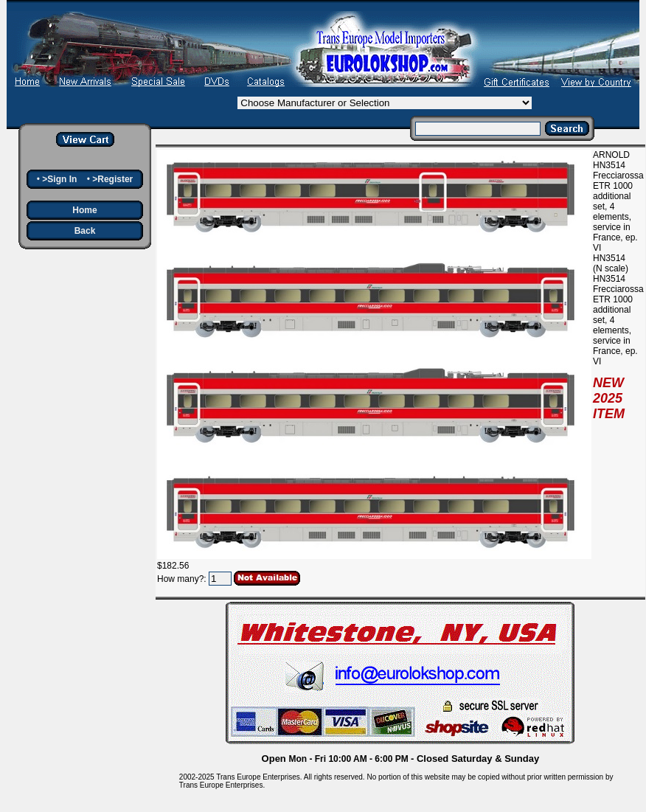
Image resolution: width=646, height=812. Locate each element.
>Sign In (59, 179)
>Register (112, 179)
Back (85, 231)
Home (84, 210)
